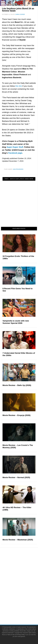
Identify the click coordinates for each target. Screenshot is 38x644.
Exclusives (23, 577)
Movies (23, 583)
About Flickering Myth (23, 607)
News (23, 559)
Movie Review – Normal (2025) (16, 477)
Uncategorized (18, 169)
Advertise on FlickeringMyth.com (23, 611)
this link (19, 86)
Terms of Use (11, 635)
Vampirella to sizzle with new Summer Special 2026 (16, 322)
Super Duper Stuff (15, 147)
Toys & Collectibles (23, 597)
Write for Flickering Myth (23, 614)
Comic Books (23, 590)
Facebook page (15, 153)
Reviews (23, 563)
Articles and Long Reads (23, 569)
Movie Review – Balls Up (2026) (17, 385)
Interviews (23, 573)
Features (23, 566)
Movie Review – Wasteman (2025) (18, 540)
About (23, 604)
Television (23, 587)
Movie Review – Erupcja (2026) (17, 415)
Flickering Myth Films (23, 601)
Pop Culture (23, 580)
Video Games (23, 594)
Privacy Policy (21, 635)
